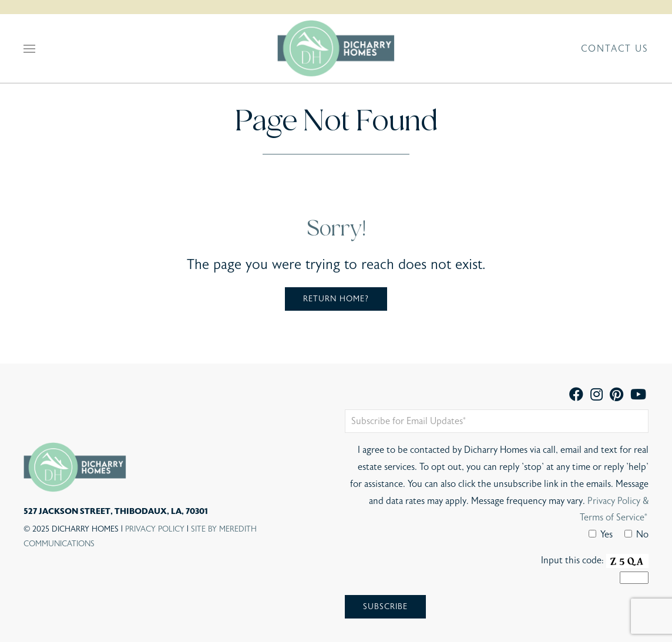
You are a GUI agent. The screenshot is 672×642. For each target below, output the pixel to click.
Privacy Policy (155, 529)
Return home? (336, 299)
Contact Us (615, 49)
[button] (29, 49)
